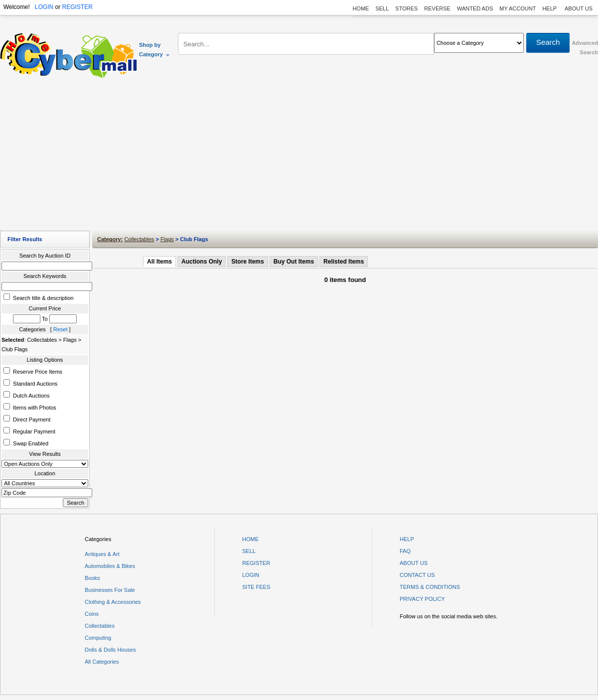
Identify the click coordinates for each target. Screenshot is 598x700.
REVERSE (437, 8)
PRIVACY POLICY (422, 599)
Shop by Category (155, 50)
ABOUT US (579, 8)
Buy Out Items (294, 262)
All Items (159, 262)
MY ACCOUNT (518, 8)
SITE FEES (256, 587)
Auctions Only (202, 262)
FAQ (405, 551)
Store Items (247, 262)
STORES (406, 8)
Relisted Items (344, 262)
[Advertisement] (299, 157)
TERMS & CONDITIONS (430, 587)
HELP (550, 8)
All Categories (102, 662)
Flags (167, 239)
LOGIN (44, 7)
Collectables (139, 239)
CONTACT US (417, 575)
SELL (382, 8)
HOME (361, 8)
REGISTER (77, 7)
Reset (61, 329)
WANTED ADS (475, 8)
